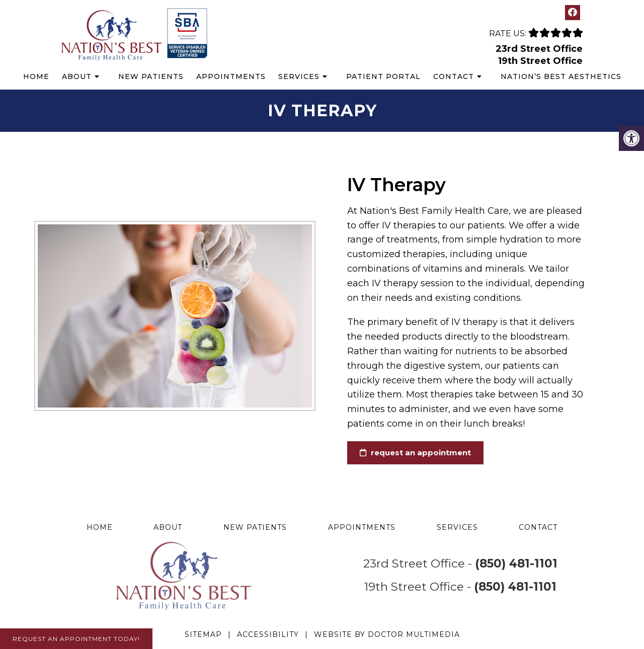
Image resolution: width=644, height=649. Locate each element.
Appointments (231, 76)
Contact (454, 76)
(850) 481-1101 (516, 563)
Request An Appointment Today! (76, 639)
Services (299, 76)
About (77, 76)
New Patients (151, 76)
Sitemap (203, 634)
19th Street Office (540, 61)
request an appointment (407, 453)
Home (36, 76)
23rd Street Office (539, 49)
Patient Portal (383, 76)
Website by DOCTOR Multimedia (387, 634)
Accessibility (268, 634)
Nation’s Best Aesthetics (561, 76)
